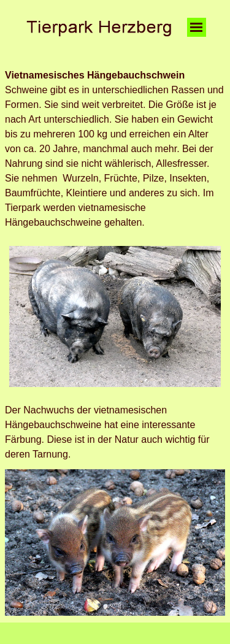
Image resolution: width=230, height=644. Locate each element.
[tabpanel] (115, 149)
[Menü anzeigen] (197, 27)
